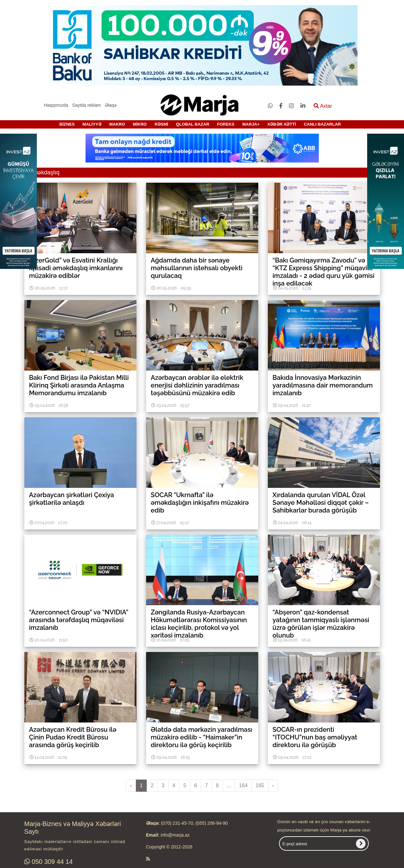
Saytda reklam (86, 105)
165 (260, 785)
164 (243, 785)
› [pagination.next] (273, 785)
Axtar (323, 106)
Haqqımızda (56, 105)
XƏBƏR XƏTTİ (281, 124)
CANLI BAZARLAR (322, 124)
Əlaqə (111, 105)
